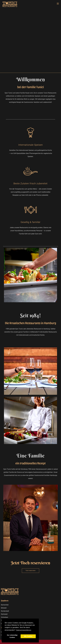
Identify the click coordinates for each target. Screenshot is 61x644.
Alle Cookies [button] (28, 636)
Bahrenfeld (5, 605)
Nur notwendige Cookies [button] (12, 636)
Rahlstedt (4, 614)
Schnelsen (5, 617)
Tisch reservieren (31, 571)
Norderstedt (5, 611)
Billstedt (4, 608)
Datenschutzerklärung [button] (24, 630)
